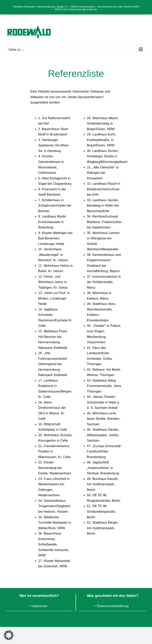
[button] (9, 635)
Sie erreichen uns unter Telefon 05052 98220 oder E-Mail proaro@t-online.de (97, 8)
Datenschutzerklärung (113, 606)
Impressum (39, 606)
